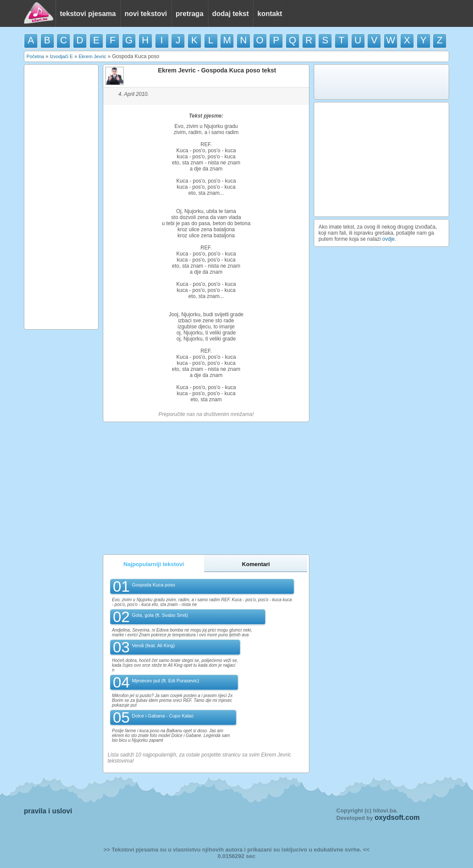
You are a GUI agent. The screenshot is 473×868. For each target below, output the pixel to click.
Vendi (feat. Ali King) (153, 645)
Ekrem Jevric (92, 56)
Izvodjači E (61, 56)
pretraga (190, 14)
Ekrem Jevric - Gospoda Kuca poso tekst (217, 70)
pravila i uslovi (48, 811)
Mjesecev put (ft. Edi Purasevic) (166, 681)
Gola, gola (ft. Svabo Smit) (160, 615)
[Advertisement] (61, 197)
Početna (35, 56)
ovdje (389, 239)
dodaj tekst (230, 14)
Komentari (256, 564)
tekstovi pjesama (88, 14)
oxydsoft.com (397, 817)
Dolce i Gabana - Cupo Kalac (163, 716)
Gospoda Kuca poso (154, 585)
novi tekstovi (146, 14)
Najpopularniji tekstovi (153, 564)
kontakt (270, 14)
